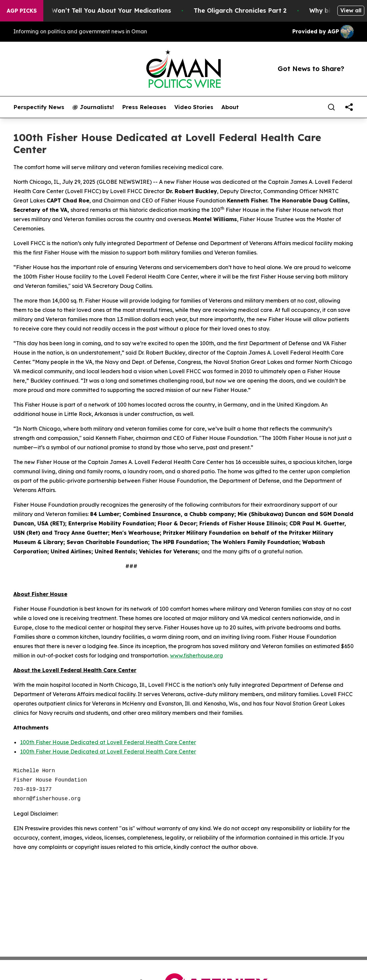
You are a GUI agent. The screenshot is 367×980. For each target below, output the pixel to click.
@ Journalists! (93, 107)
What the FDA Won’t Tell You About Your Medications (97, 11)
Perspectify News (39, 107)
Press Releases (144, 107)
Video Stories (194, 107)
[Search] (331, 107)
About (230, 107)
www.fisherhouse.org (196, 655)
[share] (349, 107)
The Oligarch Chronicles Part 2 (248, 11)
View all (351, 10)
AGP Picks (22, 11)
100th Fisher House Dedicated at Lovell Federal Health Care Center (108, 742)
